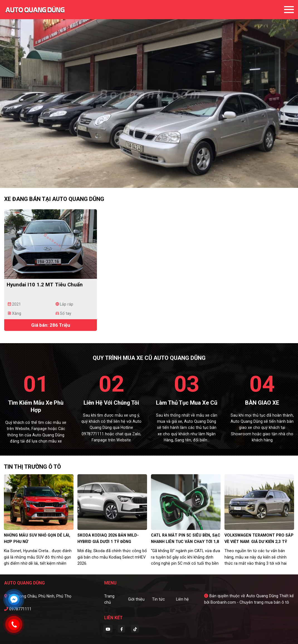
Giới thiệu (136, 599)
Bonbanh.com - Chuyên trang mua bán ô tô (250, 602)
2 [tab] (149, 180)
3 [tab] (155, 180)
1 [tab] (143, 180)
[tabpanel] (149, 94)
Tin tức (158, 599)
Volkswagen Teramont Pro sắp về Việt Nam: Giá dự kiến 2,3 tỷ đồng (259, 541)
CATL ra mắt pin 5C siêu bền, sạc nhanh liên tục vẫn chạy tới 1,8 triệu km (186, 541)
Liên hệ (182, 599)
